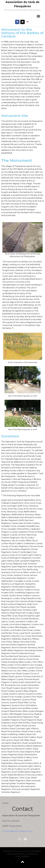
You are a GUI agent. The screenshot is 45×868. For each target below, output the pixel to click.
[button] (38, 16)
